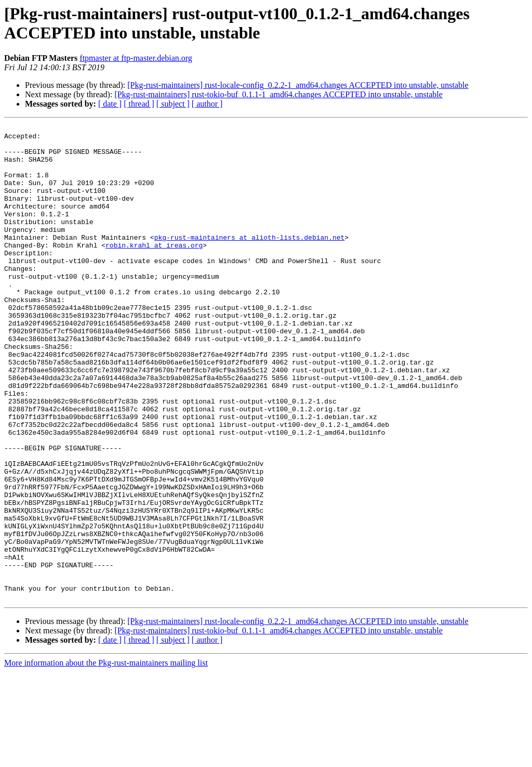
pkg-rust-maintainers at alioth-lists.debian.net (250, 261)
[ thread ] (139, 104)
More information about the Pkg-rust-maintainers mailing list (106, 758)
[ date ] (110, 104)
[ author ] (207, 104)
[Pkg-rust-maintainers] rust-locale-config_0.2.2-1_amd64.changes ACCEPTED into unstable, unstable (298, 85)
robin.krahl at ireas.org (154, 270)
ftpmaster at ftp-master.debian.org (136, 58)
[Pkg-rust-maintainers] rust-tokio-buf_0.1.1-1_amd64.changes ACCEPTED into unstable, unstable (278, 94)
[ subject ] (173, 104)
